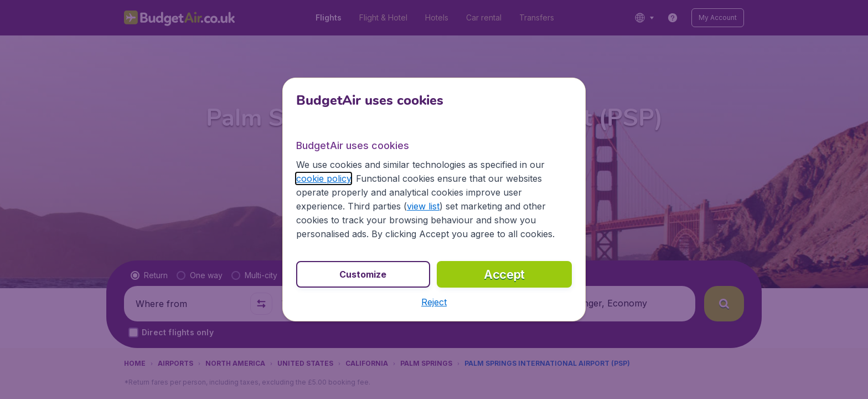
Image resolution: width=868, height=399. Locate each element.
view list (423, 206)
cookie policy (324, 178)
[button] (434, 302)
